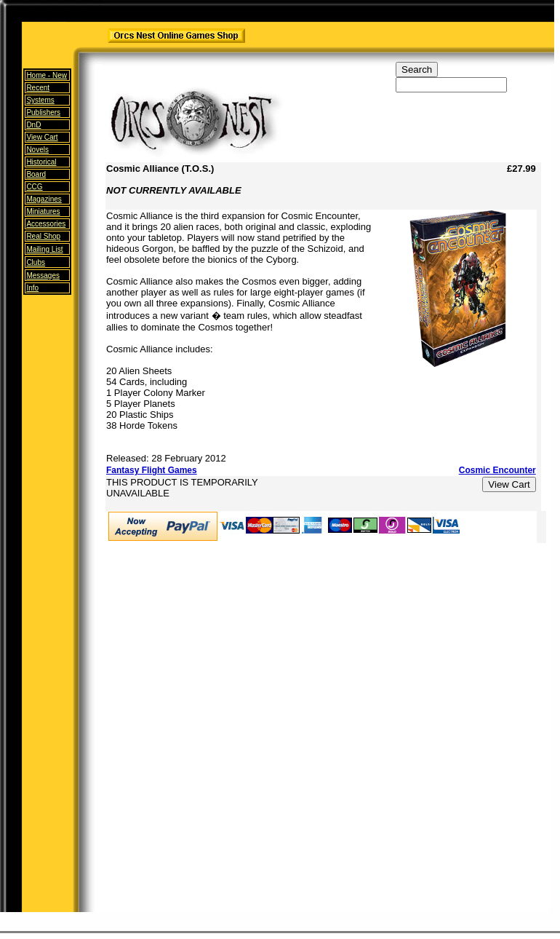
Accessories (46, 224)
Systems (40, 100)
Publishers (43, 112)
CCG (34, 187)
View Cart (42, 137)
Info (32, 288)
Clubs (36, 262)
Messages (43, 276)
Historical (41, 162)
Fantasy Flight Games (152, 470)
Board (36, 174)
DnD (33, 125)
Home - (47, 75)
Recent (38, 88)
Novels (37, 150)
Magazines (44, 199)
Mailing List (44, 249)
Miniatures (43, 211)
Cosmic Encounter (497, 470)
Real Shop (43, 236)
